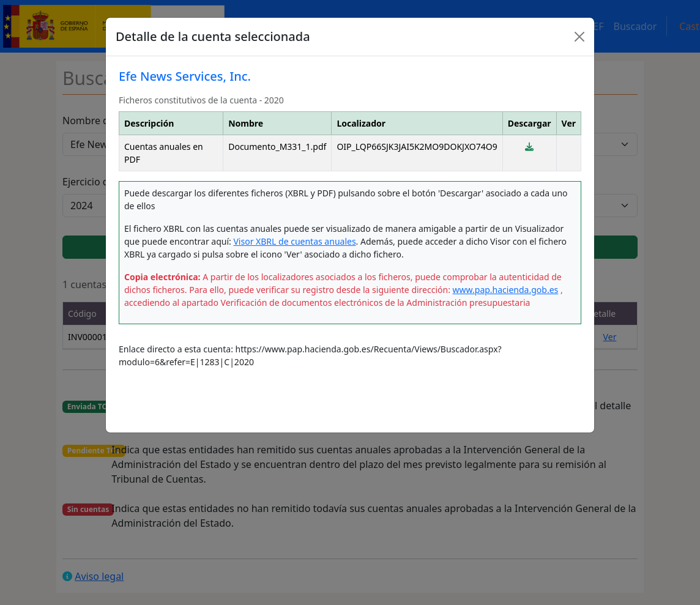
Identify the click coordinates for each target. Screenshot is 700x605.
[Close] (579, 37)
